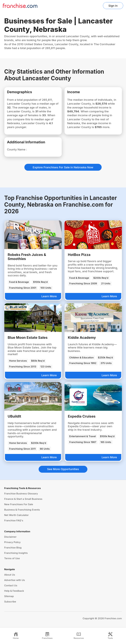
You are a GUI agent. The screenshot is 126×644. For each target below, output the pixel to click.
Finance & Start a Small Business (23, 499)
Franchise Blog (13, 548)
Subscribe (10, 602)
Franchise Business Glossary (21, 494)
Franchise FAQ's (14, 520)
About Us (10, 575)
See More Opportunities (63, 469)
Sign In (113, 6)
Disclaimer (10, 537)
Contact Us (11, 585)
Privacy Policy (13, 542)
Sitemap (9, 596)
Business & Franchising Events (22, 510)
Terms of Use (12, 558)
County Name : (17, 149)
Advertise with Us (15, 580)
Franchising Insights (16, 553)
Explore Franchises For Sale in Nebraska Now (63, 167)
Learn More (49, 296)
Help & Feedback (14, 591)
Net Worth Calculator (17, 515)
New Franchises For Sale (19, 504)
